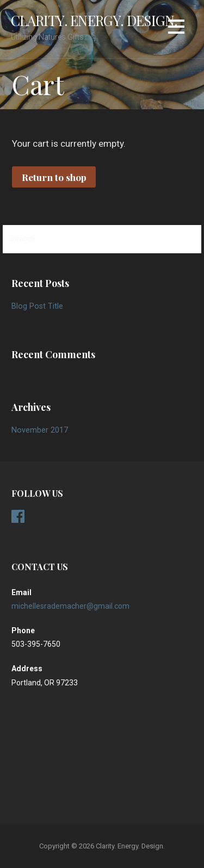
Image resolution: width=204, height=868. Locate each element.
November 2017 (40, 430)
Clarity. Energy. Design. (94, 20)
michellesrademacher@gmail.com (70, 606)
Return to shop (54, 177)
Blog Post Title (37, 306)
